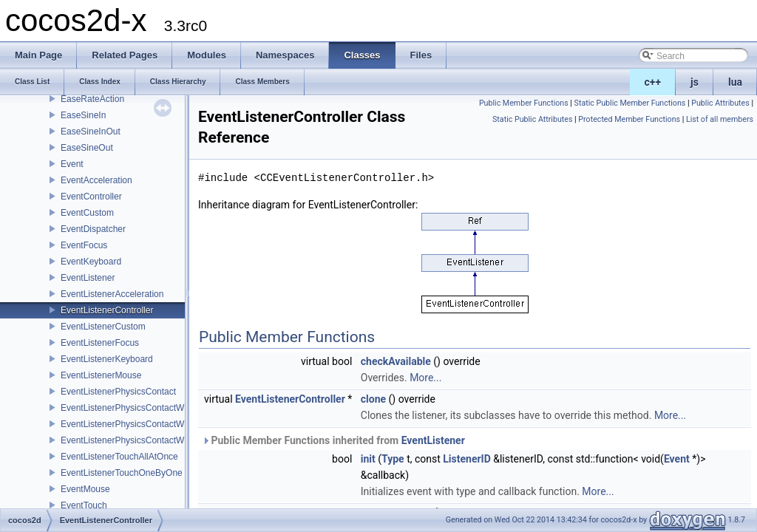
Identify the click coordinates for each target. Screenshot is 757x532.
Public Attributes (720, 103)
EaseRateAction (92, 99)
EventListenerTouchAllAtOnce (119, 457)
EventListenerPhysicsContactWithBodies (141, 408)
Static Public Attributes (532, 119)
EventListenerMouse (101, 375)
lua (735, 82)
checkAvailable (396, 361)
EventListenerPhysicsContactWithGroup (139, 424)
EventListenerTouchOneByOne (122, 473)
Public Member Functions (524, 103)
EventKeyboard (91, 262)
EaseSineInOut (91, 132)
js (695, 82)
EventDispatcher (93, 229)
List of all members (720, 119)
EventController (91, 197)
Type (393, 459)
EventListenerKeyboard (107, 359)
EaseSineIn (83, 115)
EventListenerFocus (100, 343)
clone (373, 399)
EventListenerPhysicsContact (118, 392)
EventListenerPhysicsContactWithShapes (142, 440)
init (368, 459)
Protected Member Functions (629, 119)
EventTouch (84, 505)
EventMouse (85, 489)
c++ (653, 82)
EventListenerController (107, 310)
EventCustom (87, 213)
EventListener (88, 278)
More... (425, 378)
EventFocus (84, 245)
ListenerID (467, 459)
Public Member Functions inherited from (333, 440)
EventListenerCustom (103, 327)
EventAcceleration (96, 180)
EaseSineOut (87, 148)
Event (72, 164)
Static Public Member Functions (630, 103)
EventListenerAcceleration (112, 294)
